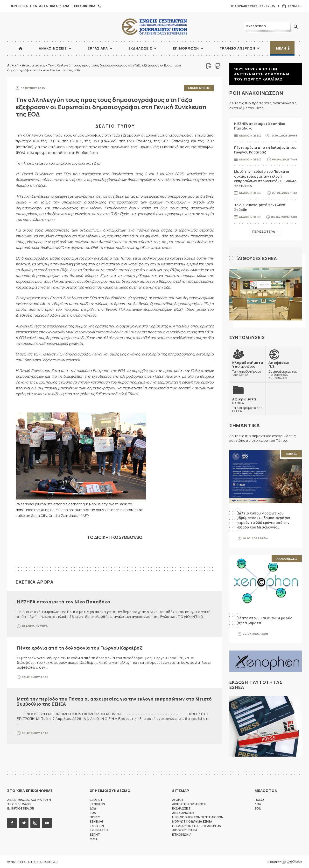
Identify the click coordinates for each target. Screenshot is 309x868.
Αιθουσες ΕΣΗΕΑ (257, 258)
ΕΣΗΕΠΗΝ (97, 826)
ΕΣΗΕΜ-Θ (97, 821)
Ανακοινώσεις (33, 65)
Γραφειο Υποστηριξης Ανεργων (197, 826)
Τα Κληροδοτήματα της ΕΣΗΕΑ (248, 368)
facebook (12, 823)
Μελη (281, 48)
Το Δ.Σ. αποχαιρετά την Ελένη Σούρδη (260, 207)
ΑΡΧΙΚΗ (21, 48)
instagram (35, 823)
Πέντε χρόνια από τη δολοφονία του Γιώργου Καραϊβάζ (80, 648)
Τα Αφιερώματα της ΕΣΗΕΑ (247, 405)
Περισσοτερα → (266, 231)
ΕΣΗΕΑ (154, 27)
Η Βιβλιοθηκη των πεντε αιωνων (198, 817)
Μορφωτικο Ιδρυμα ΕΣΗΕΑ (192, 821)
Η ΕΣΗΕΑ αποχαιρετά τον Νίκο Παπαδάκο (63, 602)
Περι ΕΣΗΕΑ (19, 6)
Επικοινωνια (85, 6)
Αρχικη (178, 800)
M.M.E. (94, 839)
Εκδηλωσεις (140, 48)
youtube (47, 823)
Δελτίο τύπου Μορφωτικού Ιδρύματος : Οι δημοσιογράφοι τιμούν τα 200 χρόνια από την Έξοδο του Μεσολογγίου (264, 520)
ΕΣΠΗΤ (95, 835)
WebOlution (292, 862)
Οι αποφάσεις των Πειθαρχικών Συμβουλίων (284, 370)
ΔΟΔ (93, 808)
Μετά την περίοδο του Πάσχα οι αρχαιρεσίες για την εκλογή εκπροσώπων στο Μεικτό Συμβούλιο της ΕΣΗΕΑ (114, 702)
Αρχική (13, 65)
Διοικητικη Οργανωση (189, 804)
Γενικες (291, 454)
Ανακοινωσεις (53, 48)
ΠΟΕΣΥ (95, 817)
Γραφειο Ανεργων (237, 48)
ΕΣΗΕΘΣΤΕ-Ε (99, 830)
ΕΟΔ (93, 813)
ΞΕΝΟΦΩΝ (97, 804)
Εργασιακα (98, 48)
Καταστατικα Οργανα (51, 6)
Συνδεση (295, 6)
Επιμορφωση (186, 48)
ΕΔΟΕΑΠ (96, 800)
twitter (24, 823)
